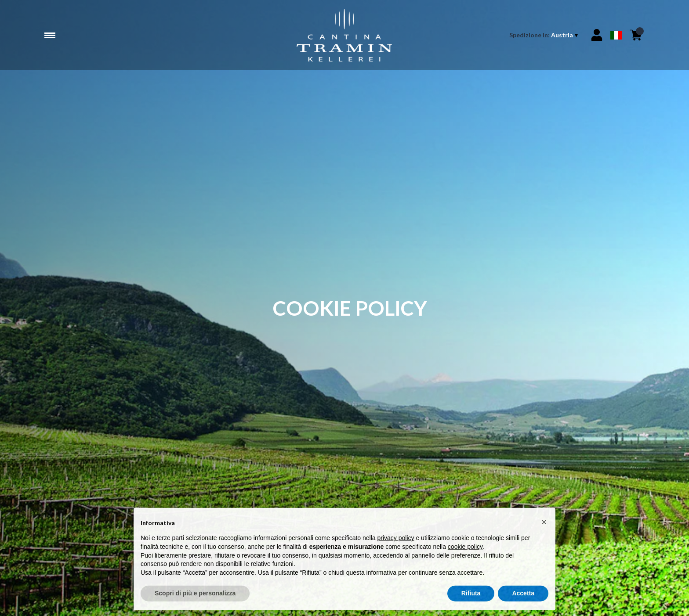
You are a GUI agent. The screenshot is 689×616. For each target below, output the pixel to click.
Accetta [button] (523, 598)
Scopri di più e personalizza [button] (195, 598)
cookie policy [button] (465, 551)
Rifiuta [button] (471, 598)
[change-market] (544, 35)
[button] (544, 527)
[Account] (597, 35)
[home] (344, 35)
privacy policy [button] (396, 543)
